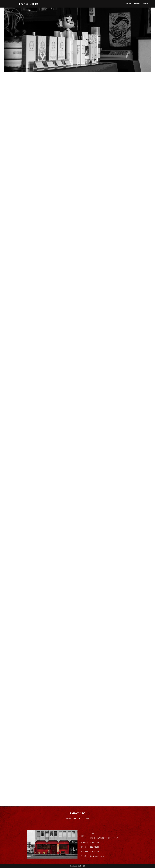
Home (129, 4)
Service (137, 4)
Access (145, 4)
